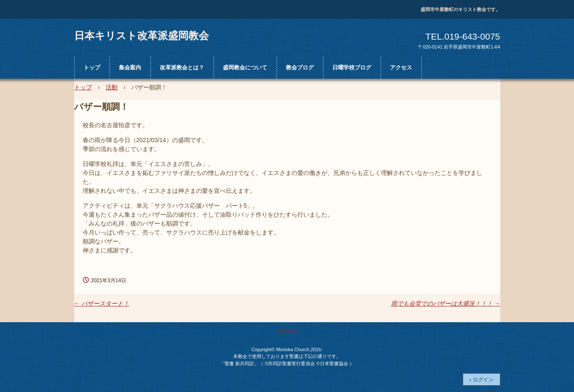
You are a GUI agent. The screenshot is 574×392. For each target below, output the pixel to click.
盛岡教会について (245, 67)
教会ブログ (300, 67)
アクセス (401, 67)
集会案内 (130, 67)
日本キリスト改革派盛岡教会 (141, 35)
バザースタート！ (102, 303)
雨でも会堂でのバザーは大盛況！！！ (446, 303)
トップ (92, 67)
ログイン (483, 380)
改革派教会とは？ (182, 67)
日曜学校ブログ (352, 67)
